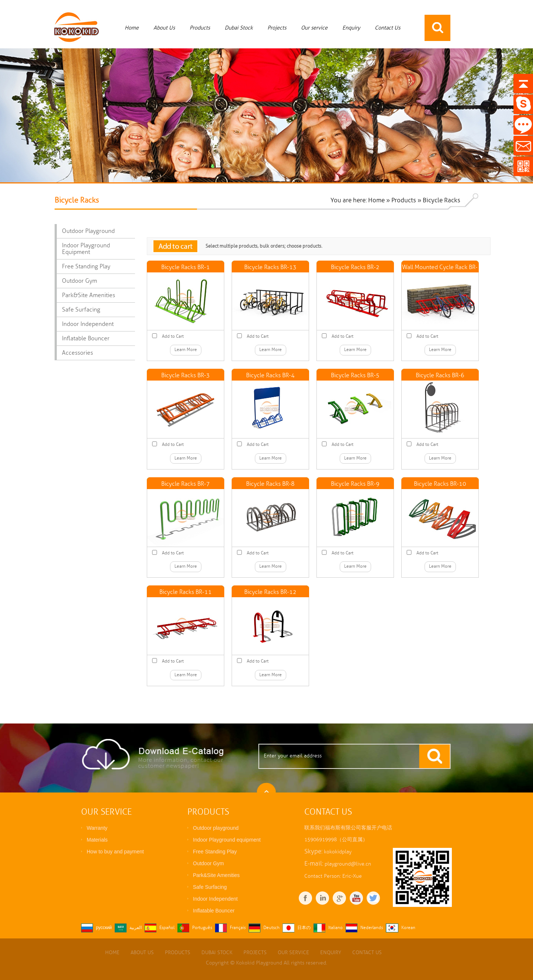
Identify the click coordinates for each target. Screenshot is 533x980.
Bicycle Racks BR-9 (355, 484)
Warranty (97, 828)
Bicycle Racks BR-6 (440, 375)
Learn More (186, 350)
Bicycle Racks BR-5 (355, 375)
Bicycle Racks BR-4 (270, 375)
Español (167, 928)
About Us (164, 28)
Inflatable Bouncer (86, 338)
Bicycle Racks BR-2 (355, 267)
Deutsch (271, 928)
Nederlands (372, 928)
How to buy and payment (115, 852)
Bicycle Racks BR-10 (440, 484)
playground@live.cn (348, 864)
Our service (314, 28)
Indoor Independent (88, 324)
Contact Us (387, 28)
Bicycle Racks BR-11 (186, 592)
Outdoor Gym (79, 281)
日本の (304, 928)
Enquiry (351, 28)
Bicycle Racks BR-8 (270, 484)
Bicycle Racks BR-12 (270, 592)
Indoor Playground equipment (86, 249)
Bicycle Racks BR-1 (186, 267)
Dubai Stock (239, 28)
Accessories (77, 353)
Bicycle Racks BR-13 (270, 267)
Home (132, 28)
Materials (97, 840)
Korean (408, 928)
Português (202, 928)
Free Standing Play (86, 267)
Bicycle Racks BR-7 (186, 484)
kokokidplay (338, 852)
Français (238, 928)
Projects (277, 28)
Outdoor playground (88, 231)
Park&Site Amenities (89, 295)
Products (200, 28)
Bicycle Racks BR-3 (186, 375)
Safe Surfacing (81, 310)
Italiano (335, 928)
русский (104, 928)
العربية (136, 928)
